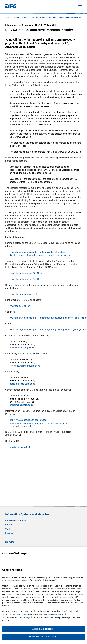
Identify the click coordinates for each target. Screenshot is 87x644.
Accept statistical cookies (43, 629)
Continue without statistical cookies (43, 637)
